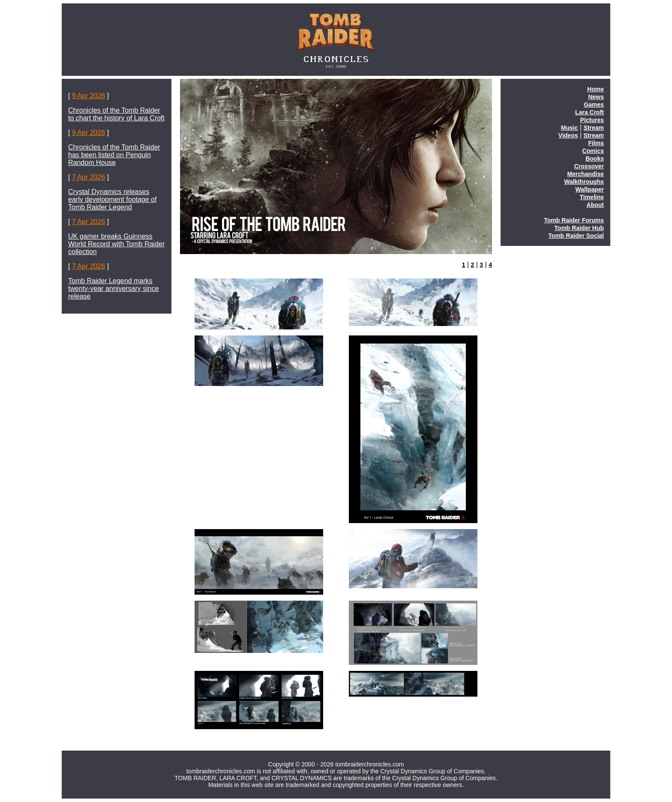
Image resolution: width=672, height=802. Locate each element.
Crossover (589, 166)
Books (595, 159)
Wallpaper (590, 189)
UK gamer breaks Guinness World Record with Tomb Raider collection (116, 244)
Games (594, 105)
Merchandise (585, 174)
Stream (594, 128)
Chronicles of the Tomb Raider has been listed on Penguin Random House (114, 155)
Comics (593, 151)
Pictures (592, 120)
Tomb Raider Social (576, 236)
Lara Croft (589, 112)
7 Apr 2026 (88, 177)
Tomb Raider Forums (574, 220)
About (595, 205)
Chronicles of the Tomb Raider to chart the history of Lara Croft (116, 114)
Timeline (592, 197)
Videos (568, 135)
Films (596, 143)
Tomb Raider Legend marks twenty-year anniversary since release (114, 289)
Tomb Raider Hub (579, 228)
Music (570, 128)
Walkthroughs (584, 182)
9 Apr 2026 (88, 96)
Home (595, 89)
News (596, 97)
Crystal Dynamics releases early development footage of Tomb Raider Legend (112, 199)
